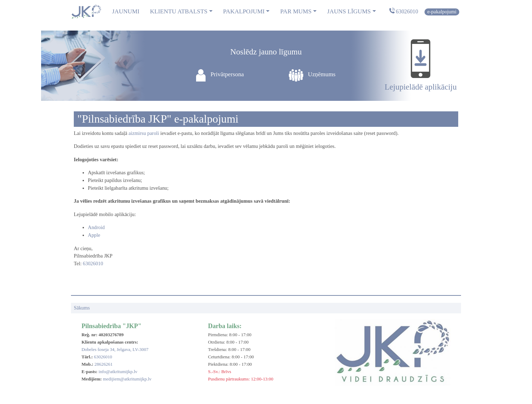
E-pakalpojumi (442, 12)
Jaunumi (126, 11)
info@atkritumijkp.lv (118, 372)
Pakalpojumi (244, 11)
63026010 (407, 11)
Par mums (296, 11)
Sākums (82, 308)
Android (96, 227)
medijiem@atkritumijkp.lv (127, 379)
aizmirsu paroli (144, 133)
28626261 (104, 364)
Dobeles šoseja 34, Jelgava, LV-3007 (115, 349)
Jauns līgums (349, 11)
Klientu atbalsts (179, 11)
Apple (94, 235)
